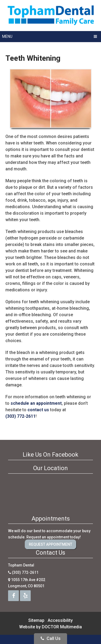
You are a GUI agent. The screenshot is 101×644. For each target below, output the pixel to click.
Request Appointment (50, 544)
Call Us (51, 638)
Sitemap (36, 620)
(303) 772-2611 (20, 416)
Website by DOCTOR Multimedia (50, 627)
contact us (38, 410)
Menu (7, 36)
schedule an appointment (36, 403)
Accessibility (60, 620)
